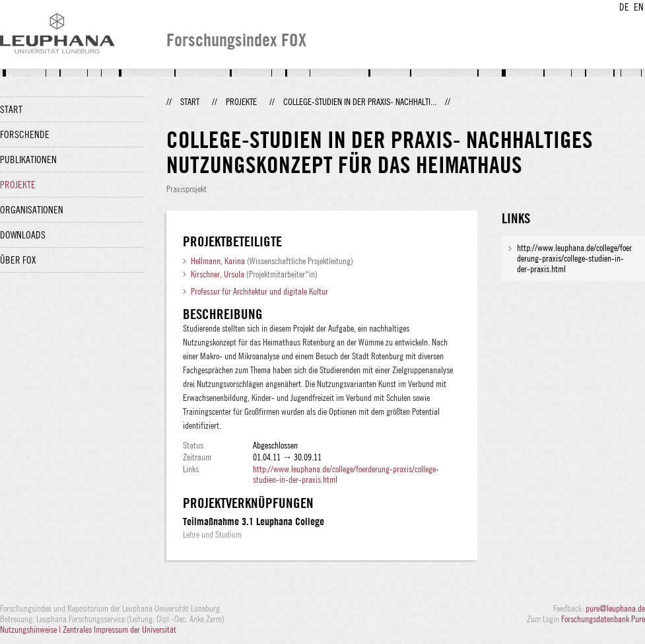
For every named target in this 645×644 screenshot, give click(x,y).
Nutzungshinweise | (31, 629)
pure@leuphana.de (615, 608)
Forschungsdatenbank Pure (603, 619)
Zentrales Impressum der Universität (119, 629)
